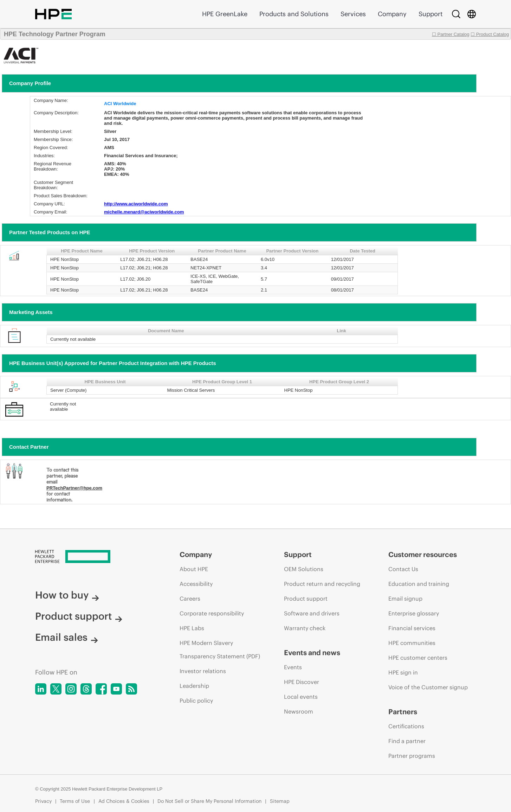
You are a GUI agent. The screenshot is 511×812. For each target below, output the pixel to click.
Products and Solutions (294, 14)
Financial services (412, 628)
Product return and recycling (322, 584)
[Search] (456, 14)
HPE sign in (403, 672)
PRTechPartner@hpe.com (74, 488)
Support (431, 14)
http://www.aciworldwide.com (136, 204)
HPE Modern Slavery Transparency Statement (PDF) (220, 650)
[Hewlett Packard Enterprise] (94, 557)
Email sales (67, 637)
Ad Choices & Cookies (124, 801)
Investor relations (203, 671)
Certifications (406, 726)
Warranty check (305, 628)
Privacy (43, 801)
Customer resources (423, 554)
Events (293, 667)
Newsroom (299, 711)
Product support (79, 616)
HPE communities (412, 643)
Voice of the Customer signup (428, 687)
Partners (403, 712)
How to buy (67, 595)
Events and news (312, 653)
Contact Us (403, 569)
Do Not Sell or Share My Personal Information (209, 801)
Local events (301, 697)
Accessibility (196, 584)
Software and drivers (312, 613)
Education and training (419, 584)
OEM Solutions (304, 569)
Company (392, 14)
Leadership (194, 686)
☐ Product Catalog (490, 34)
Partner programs (412, 756)
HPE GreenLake (225, 14)
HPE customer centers (418, 658)
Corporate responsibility (212, 613)
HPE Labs (192, 628)
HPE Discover (302, 682)
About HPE (194, 569)
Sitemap (280, 801)
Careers (190, 599)
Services (353, 14)
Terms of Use (75, 801)
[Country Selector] (472, 14)
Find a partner (407, 741)
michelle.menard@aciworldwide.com (144, 212)
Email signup (405, 599)
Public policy (196, 701)
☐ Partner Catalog (451, 34)
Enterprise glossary (414, 613)
